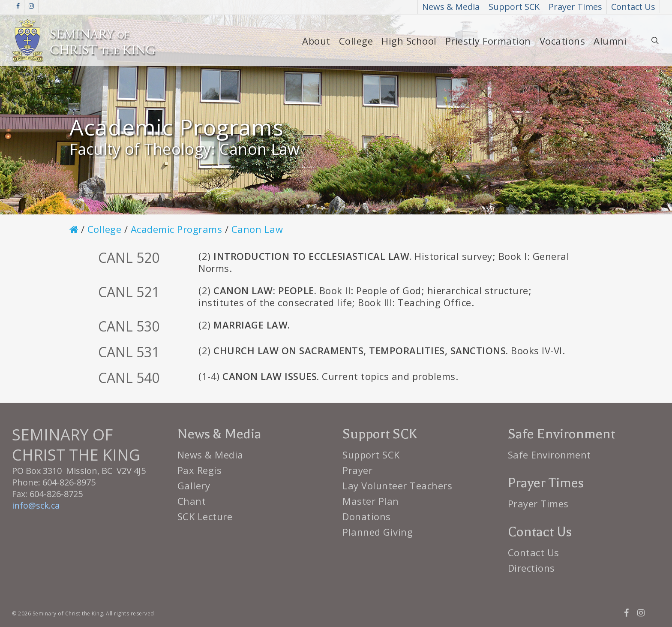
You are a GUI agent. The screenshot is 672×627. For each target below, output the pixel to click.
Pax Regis (200, 470)
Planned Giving (378, 532)
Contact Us (534, 552)
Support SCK (371, 455)
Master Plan (371, 501)
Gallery (194, 485)
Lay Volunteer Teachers (397, 485)
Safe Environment (549, 455)
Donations (367, 516)
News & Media (210, 455)
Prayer (357, 470)
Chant (192, 501)
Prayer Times (538, 503)
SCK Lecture (205, 516)
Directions (531, 568)
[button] (656, 5)
